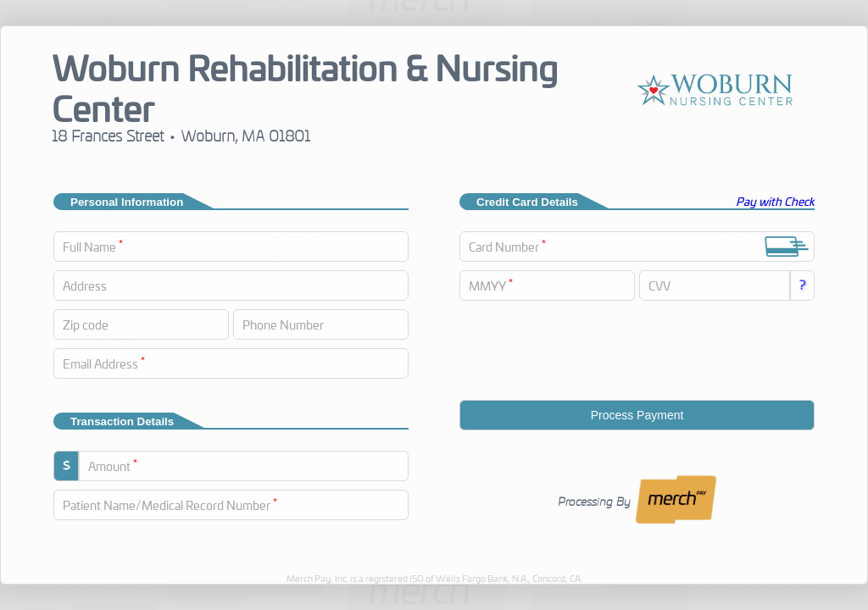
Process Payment (637, 415)
